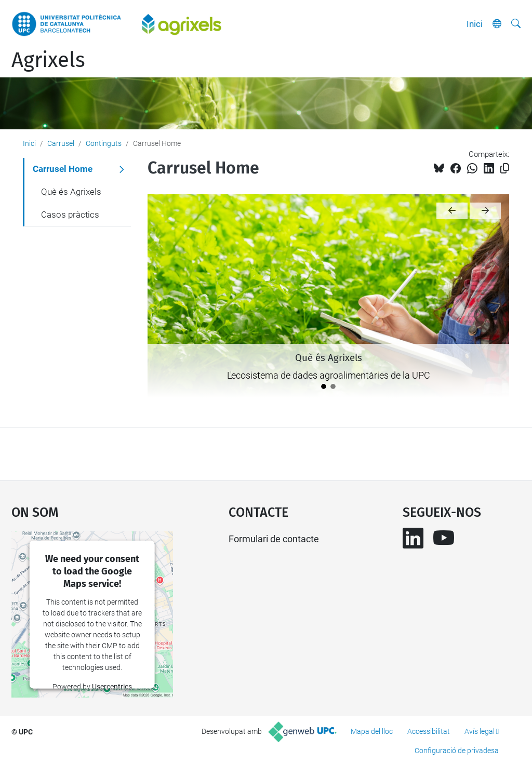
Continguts (104, 143)
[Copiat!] (505, 169)
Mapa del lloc (372, 731)
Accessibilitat (429, 731)
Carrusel (61, 143)
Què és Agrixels (71, 192)
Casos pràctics (70, 215)
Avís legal (480, 731)
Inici (475, 24)
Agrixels (48, 60)
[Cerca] (516, 24)
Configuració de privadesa (457, 751)
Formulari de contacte (274, 539)
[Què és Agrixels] (324, 386)
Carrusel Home (63, 169)
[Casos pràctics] (333, 386)
